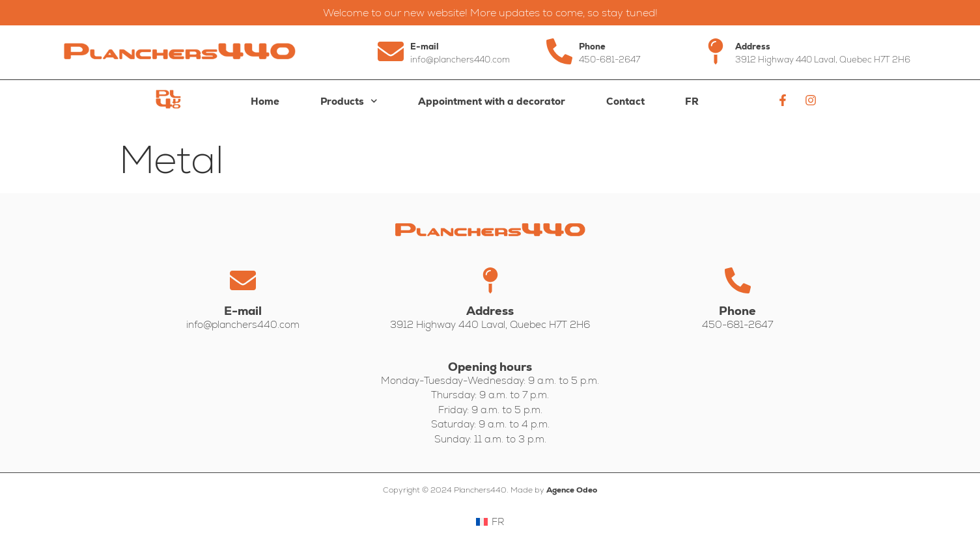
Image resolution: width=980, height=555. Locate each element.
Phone (592, 47)
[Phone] (559, 51)
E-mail (425, 47)
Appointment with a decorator (492, 101)
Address (753, 47)
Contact (625, 101)
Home (265, 101)
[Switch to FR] (692, 102)
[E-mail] (391, 51)
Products (349, 101)
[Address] (716, 51)
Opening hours (490, 367)
